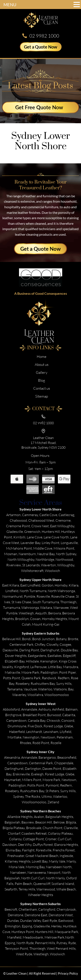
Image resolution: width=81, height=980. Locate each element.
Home (42, 356)
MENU (10, 5)
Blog (42, 380)
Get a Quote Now (41, 47)
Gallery (42, 372)
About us (42, 364)
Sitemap (42, 396)
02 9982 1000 (44, 36)
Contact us (42, 388)
